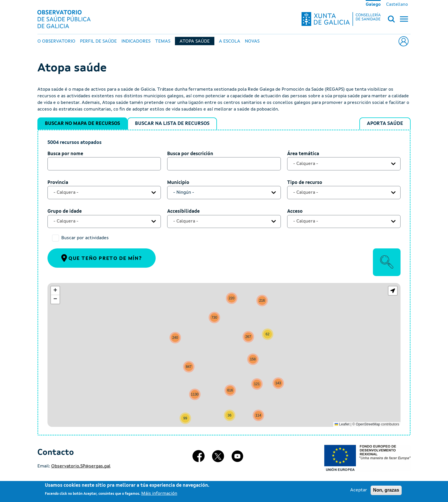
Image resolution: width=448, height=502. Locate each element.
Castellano (397, 5)
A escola (230, 41)
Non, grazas (386, 490)
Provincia (58, 183)
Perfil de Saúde (98, 41)
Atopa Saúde (195, 41)
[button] (268, 334)
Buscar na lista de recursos (172, 124)
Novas (252, 41)
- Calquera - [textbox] (306, 164)
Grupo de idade (65, 212)
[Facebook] (199, 458)
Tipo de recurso (305, 183)
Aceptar (359, 490)
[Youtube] (237, 458)
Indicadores (136, 41)
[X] (218, 458)
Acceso (295, 212)
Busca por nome (65, 154)
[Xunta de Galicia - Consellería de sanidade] (341, 19)
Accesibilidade (183, 212)
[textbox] (220, 193)
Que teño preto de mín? (102, 258)
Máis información (159, 494)
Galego (373, 5)
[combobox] (344, 164)
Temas (163, 41)
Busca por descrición (190, 154)
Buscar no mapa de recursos (82, 124)
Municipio (178, 183)
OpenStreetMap (368, 424)
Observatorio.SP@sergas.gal (81, 466)
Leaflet (342, 424)
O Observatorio (56, 41)
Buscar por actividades (85, 238)
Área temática (303, 154)
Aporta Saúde (385, 124)
